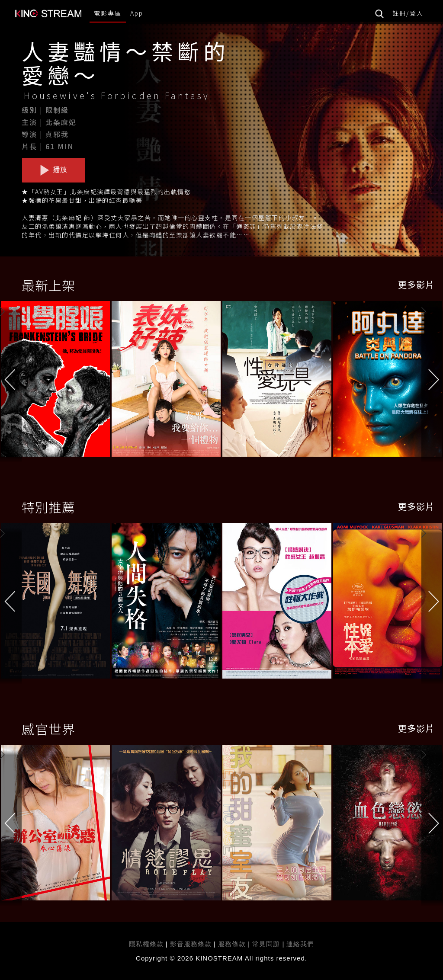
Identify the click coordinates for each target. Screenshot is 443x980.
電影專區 (108, 13)
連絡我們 (300, 944)
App (137, 13)
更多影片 (416, 284)
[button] (432, 381)
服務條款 (233, 944)
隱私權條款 (146, 944)
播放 (54, 170)
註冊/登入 (408, 13)
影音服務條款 (191, 944)
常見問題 (266, 944)
